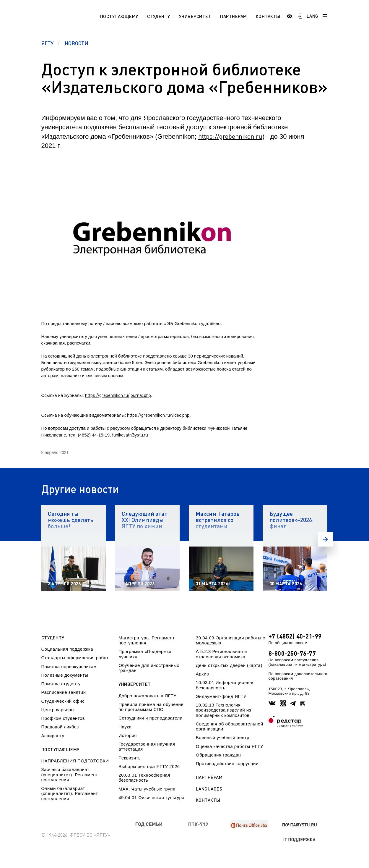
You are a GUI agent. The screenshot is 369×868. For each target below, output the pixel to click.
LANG (313, 16)
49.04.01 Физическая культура (151, 797)
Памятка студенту (61, 684)
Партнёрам (234, 16)
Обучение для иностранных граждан (149, 668)
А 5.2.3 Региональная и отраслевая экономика (221, 654)
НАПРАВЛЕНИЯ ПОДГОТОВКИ (75, 761)
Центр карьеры (58, 710)
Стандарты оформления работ (75, 658)
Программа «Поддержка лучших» (145, 654)
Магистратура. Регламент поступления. (147, 640)
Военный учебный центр (223, 737)
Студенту (159, 16)
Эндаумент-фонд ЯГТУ (221, 696)
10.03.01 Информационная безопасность (225, 685)
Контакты (268, 16)
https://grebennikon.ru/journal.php (118, 395)
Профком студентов (63, 718)
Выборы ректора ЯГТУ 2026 (149, 766)
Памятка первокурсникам (69, 666)
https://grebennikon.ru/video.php (158, 415)
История (128, 735)
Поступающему (119, 16)
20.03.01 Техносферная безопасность (144, 778)
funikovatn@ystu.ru (130, 435)
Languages (209, 789)
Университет (195, 16)
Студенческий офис (63, 701)
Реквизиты (130, 758)
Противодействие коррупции (227, 763)
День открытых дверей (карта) (229, 665)
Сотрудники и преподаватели (151, 718)
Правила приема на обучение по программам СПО (151, 707)
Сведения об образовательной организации (230, 726)
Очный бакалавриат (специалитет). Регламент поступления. (70, 793)
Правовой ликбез (60, 727)
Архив (203, 674)
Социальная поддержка (67, 649)
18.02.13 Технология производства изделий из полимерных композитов (223, 710)
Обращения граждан (218, 755)
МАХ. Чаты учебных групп (147, 789)
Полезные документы (65, 675)
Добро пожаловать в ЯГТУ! (148, 696)
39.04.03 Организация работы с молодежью (230, 640)
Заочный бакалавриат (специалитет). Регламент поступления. (70, 775)
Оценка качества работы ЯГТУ (230, 746)
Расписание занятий (64, 692)
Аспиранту (53, 736)
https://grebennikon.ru (230, 136)
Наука (125, 727)
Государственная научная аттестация (147, 746)
